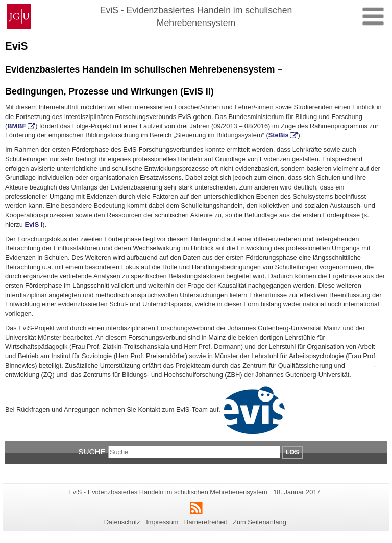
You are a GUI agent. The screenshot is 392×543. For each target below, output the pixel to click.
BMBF (17, 126)
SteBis (279, 135)
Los (292, 452)
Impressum (162, 522)
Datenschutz (122, 522)
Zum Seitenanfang (260, 522)
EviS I (33, 225)
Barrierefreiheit (206, 522)
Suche (92, 451)
